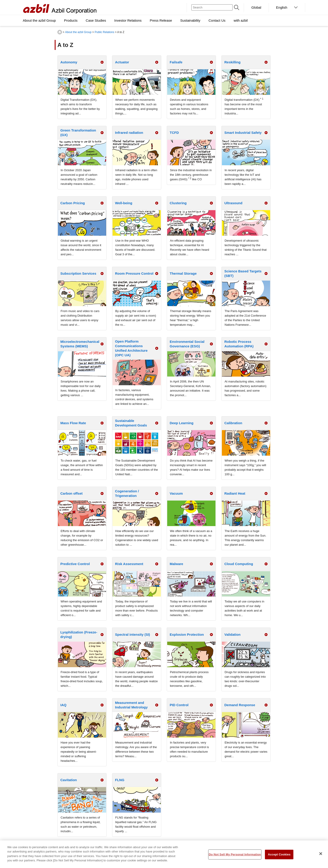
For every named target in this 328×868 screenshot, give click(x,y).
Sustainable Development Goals (131, 423)
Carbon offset (72, 493)
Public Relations (104, 32)
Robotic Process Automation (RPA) (239, 344)
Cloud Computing (239, 564)
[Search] (212, 7)
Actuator (122, 62)
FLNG (120, 780)
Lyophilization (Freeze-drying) (79, 634)
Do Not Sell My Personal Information (235, 856)
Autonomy (69, 62)
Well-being (124, 203)
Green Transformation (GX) (78, 133)
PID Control (179, 705)
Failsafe (176, 62)
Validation (232, 634)
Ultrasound (233, 203)
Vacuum (176, 493)
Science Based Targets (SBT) (243, 273)
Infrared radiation (129, 133)
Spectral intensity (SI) (132, 634)
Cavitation (69, 780)
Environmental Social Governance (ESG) (187, 344)
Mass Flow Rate (73, 423)
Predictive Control (75, 564)
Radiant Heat (235, 493)
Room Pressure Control (134, 273)
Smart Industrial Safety (243, 133)
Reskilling (232, 62)
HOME (60, 32)
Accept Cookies (279, 856)
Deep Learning (182, 423)
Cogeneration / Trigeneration (127, 493)
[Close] (321, 855)
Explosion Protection (187, 634)
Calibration (233, 423)
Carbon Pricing (73, 203)
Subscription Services (78, 273)
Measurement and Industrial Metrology (131, 705)
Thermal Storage (183, 273)
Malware (176, 564)
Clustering (178, 203)
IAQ (63, 705)
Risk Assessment (129, 564)
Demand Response (240, 705)
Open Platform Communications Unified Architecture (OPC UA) (131, 348)
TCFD (174, 133)
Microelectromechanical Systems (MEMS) (80, 344)
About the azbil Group (78, 32)
